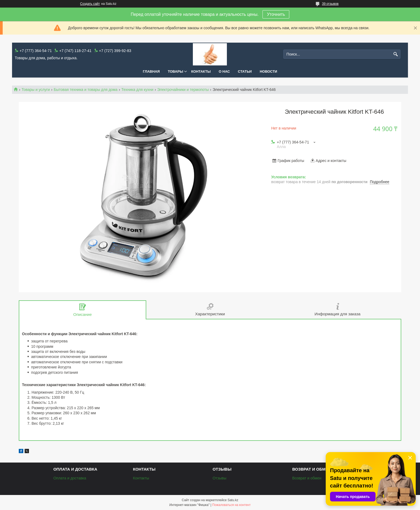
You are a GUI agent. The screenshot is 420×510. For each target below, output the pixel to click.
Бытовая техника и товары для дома (86, 90)
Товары (175, 71)
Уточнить (276, 14)
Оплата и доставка (70, 478)
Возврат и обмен (307, 478)
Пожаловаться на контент (231, 505)
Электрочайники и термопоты (183, 90)
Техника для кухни (137, 90)
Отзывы (220, 478)
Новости (269, 71)
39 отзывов (330, 4)
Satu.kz (233, 500)
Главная (151, 71)
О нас (224, 71)
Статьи (245, 71)
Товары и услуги (36, 90)
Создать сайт (90, 4)
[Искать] (396, 54)
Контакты (201, 71)
